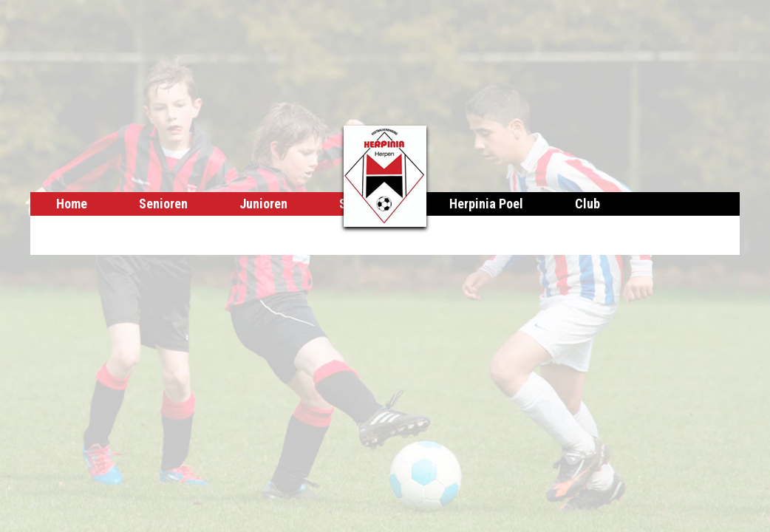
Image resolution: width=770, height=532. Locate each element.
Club (587, 204)
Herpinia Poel (486, 204)
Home (72, 204)
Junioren (263, 204)
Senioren (163, 204)
